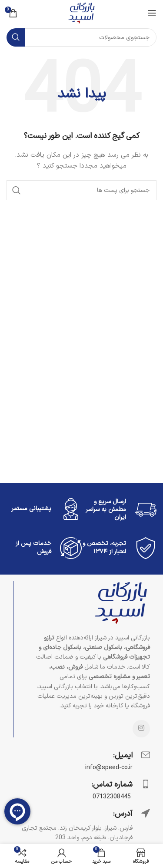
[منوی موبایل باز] (152, 13)
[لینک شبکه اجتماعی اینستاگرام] (141, 729)
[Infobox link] (81, 761)
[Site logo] (81, 13)
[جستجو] (81, 37)
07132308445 (113, 797)
